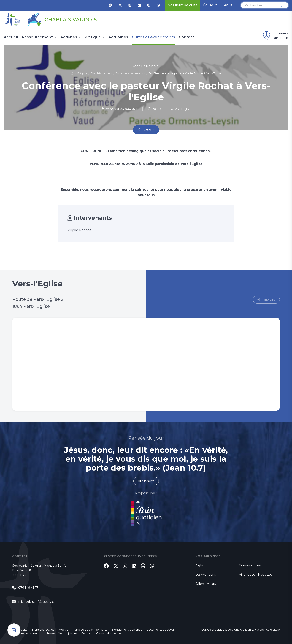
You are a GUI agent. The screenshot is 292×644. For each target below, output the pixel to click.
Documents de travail (160, 630)
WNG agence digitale (266, 630)
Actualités (118, 37)
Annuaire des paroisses (27, 634)
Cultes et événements (153, 37)
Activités (69, 37)
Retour (149, 130)
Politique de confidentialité (90, 630)
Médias (63, 630)
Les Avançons (206, 575)
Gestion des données (110, 634)
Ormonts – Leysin (252, 566)
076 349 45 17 (28, 588)
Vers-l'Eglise (181, 109)
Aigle (199, 566)
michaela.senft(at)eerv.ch (37, 602)
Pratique (93, 37)
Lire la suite (146, 481)
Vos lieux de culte (183, 5)
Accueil (11, 37)
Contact (187, 37)
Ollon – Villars (206, 584)
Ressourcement (37, 37)
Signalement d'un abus (127, 630)
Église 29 (211, 5)
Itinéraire (269, 300)
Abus (228, 5)
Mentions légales (43, 630)
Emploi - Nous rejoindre (62, 634)
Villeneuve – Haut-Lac (256, 575)
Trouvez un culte (275, 36)
